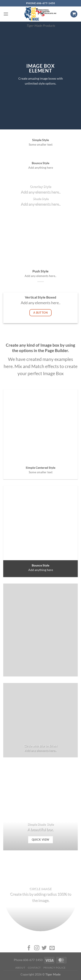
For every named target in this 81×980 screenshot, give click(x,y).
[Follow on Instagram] (37, 948)
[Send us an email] (52, 948)
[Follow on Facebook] (29, 948)
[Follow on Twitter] (44, 948)
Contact (34, 968)
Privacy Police (55, 968)
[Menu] (6, 14)
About (20, 968)
